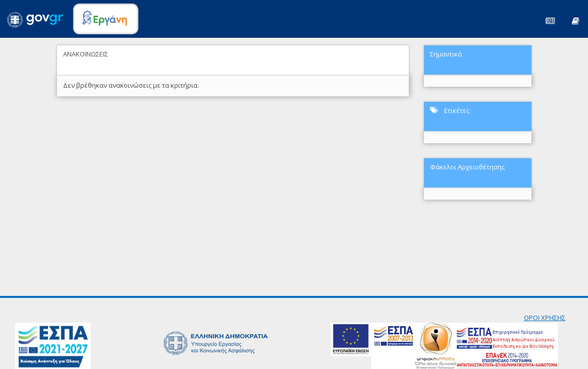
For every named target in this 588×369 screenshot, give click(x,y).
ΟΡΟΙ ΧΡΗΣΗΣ (545, 318)
